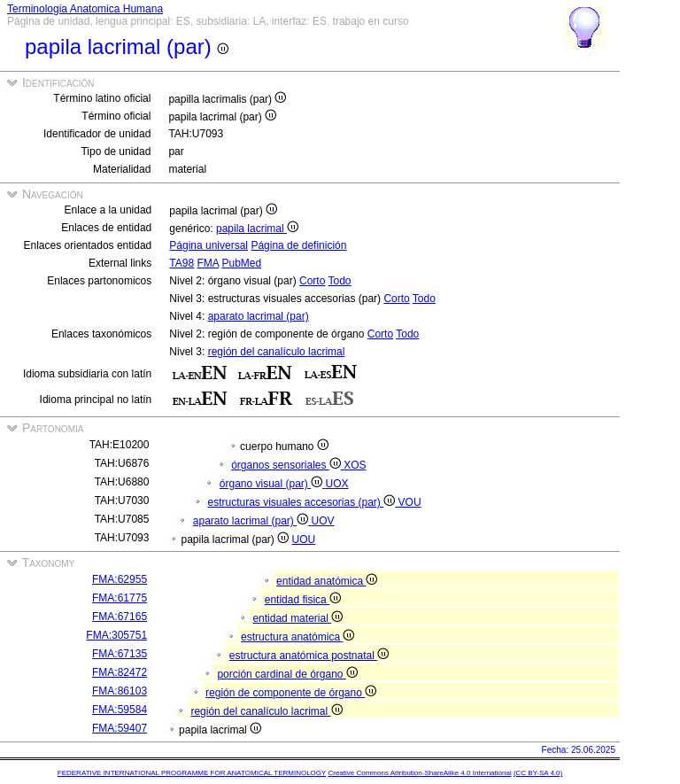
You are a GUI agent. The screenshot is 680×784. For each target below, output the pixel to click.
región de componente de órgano (291, 693)
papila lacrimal (257, 229)
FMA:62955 (120, 579)
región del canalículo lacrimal (277, 352)
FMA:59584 (120, 710)
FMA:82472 (120, 672)
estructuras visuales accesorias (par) (302, 502)
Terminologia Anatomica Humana (85, 9)
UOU (304, 539)
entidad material (297, 618)
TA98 (182, 263)
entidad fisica (303, 600)
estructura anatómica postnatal (309, 656)
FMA (208, 263)
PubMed (241, 263)
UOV (323, 521)
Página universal (209, 245)
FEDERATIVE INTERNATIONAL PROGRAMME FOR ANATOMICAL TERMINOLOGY (192, 773)
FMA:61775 (120, 598)
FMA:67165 (120, 617)
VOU (410, 502)
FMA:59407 (120, 728)
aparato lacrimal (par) (259, 316)
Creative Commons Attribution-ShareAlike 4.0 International (419, 773)
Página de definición (298, 245)
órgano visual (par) (273, 484)
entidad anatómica (327, 581)
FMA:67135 (120, 654)
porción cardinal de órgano (287, 674)
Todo (340, 281)
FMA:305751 (116, 635)
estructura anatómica (297, 637)
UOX (337, 484)
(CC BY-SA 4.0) (538, 773)
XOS (355, 465)
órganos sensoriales (287, 465)
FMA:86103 (120, 691)
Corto (312, 281)
